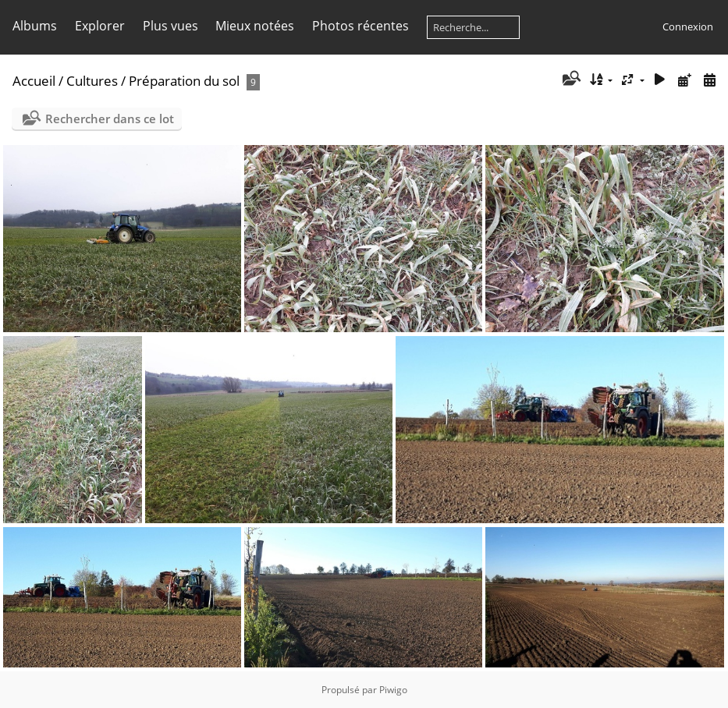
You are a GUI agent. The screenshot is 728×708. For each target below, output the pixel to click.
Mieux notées (255, 26)
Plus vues (170, 26)
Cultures (92, 81)
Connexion (688, 27)
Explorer (100, 26)
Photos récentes (360, 26)
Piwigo (393, 690)
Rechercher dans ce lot (110, 119)
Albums (35, 26)
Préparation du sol (184, 81)
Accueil (34, 81)
